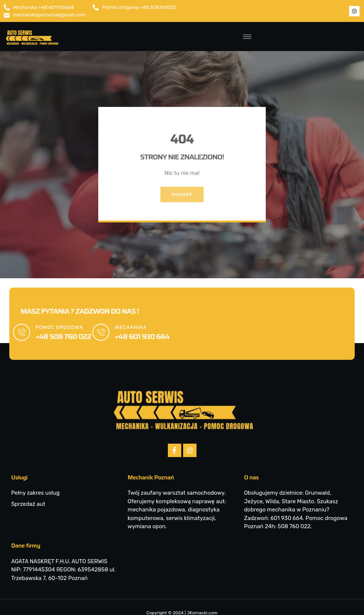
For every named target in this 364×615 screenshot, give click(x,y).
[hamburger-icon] (246, 37)
